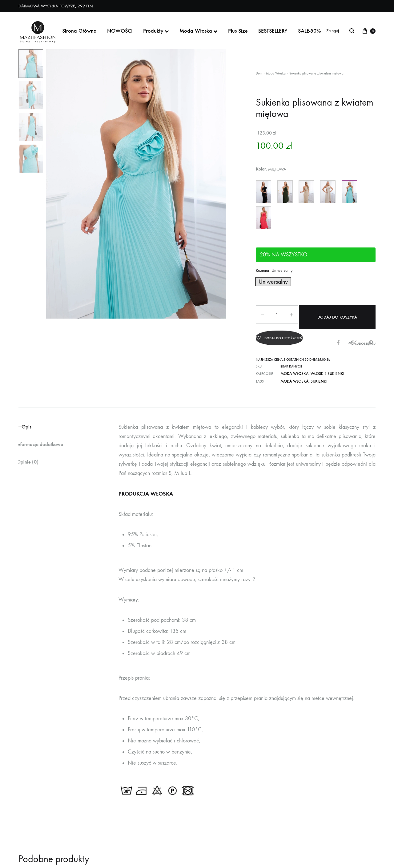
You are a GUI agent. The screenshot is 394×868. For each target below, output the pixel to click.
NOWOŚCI (120, 31)
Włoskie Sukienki (320, 367)
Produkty (156, 31)
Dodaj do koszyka (336, 313)
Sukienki (313, 374)
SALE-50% (310, 31)
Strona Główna (79, 31)
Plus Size (238, 31)
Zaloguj (333, 31)
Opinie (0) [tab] (31, 457)
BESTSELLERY (273, 31)
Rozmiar (274, 270)
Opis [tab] (34, 419)
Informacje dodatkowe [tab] (47, 438)
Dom (259, 73)
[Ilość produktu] (274, 313)
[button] (269, 281)
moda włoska (292, 374)
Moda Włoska (199, 31)
